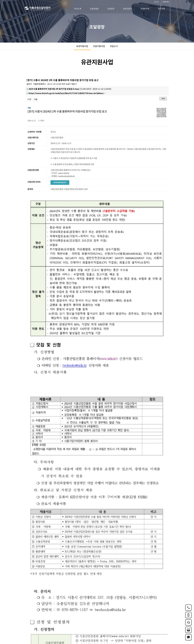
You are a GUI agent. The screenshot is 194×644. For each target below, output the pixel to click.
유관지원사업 (82, 46)
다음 (36, 99)
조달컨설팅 (94, 9)
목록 (163, 99)
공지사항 (161, 9)
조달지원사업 (99, 46)
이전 (29, 99)
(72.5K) (56, 89)
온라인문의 (127, 9)
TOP (166, 621)
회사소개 (78, 9)
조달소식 (114, 46)
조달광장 (111, 9)
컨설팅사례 (145, 9)
